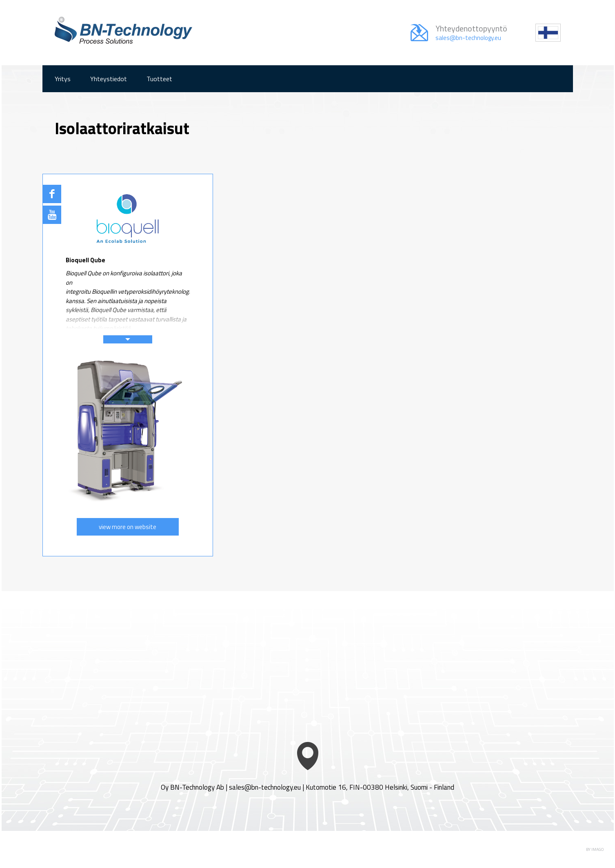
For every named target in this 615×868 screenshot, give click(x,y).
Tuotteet (159, 79)
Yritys (63, 79)
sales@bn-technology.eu (265, 787)
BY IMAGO (595, 849)
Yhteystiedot (109, 79)
